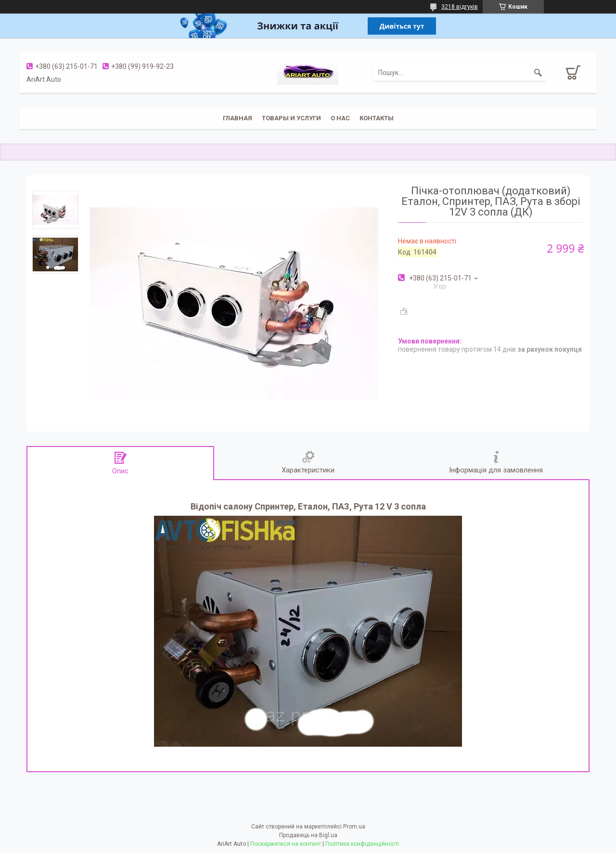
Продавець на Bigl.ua (308, 835)
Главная (237, 118)
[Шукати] (538, 73)
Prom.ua (354, 827)
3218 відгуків (460, 7)
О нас (340, 118)
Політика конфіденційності (362, 844)
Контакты (377, 118)
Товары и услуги (291, 118)
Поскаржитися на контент (286, 844)
